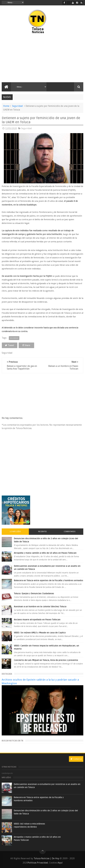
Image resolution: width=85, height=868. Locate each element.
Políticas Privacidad (38, 863)
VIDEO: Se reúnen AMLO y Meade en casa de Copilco (40, 633)
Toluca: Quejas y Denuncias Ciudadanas (34, 594)
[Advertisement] (26, 58)
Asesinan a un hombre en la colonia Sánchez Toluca (40, 607)
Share (26, 345)
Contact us (76, 759)
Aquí (60, 863)
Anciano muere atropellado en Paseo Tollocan (37, 620)
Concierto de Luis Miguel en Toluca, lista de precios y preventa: (46, 660)
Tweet (9, 345)
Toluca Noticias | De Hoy (46, 858)
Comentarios (70, 532)
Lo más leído (15, 532)
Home (6, 106)
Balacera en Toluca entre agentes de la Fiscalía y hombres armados (49, 580)
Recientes (42, 532)
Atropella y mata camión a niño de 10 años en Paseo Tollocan (45, 553)
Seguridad (17, 106)
